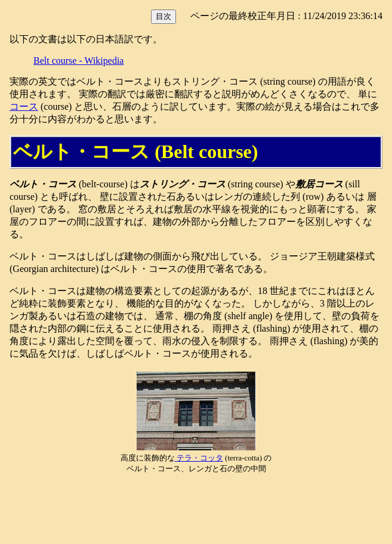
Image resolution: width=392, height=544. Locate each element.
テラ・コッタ (199, 458)
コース (24, 106)
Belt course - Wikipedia (78, 61)
